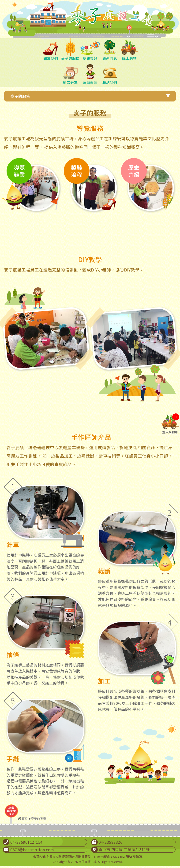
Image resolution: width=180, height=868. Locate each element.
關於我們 (51, 50)
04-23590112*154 (26, 842)
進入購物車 (170, 430)
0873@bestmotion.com (32, 850)
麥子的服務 (70, 49)
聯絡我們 (110, 74)
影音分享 (70, 74)
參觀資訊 (90, 49)
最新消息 (110, 49)
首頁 (25, 818)
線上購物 (129, 49)
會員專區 (90, 74)
